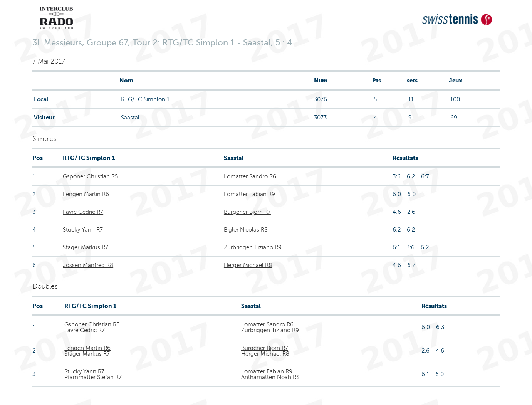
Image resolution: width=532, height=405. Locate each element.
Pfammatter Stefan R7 (93, 377)
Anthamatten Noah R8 (270, 377)
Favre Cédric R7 (83, 212)
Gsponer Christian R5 (90, 176)
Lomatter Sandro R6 (250, 176)
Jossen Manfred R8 (88, 265)
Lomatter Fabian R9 (249, 194)
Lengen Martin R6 (86, 194)
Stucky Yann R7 (83, 230)
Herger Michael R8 (248, 265)
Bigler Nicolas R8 (246, 230)
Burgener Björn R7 (247, 212)
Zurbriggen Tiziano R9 (253, 247)
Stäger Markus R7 (86, 247)
